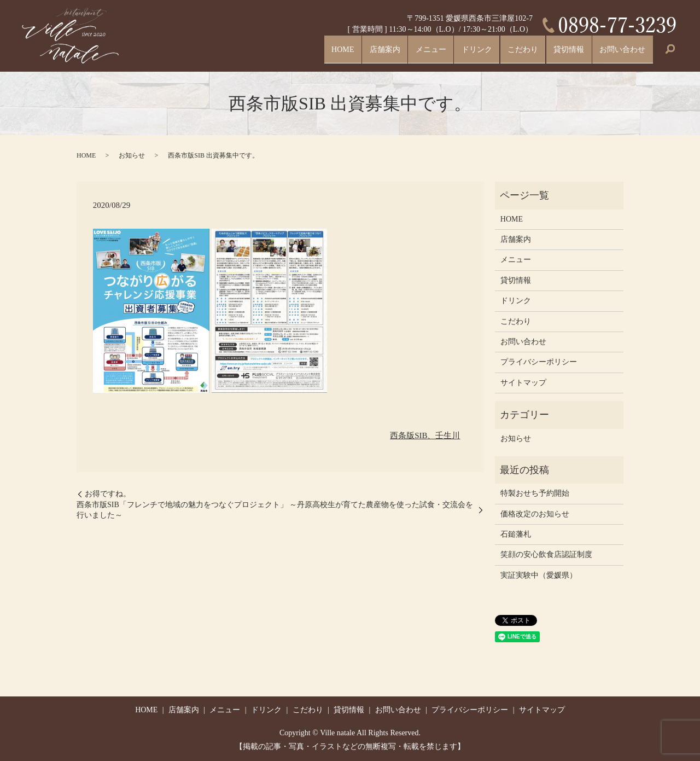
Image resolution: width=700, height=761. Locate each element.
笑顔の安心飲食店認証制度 (546, 554)
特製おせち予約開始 (535, 493)
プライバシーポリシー (539, 362)
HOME (299, 53)
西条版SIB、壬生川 (425, 435)
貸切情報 (557, 53)
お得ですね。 (108, 494)
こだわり (504, 53)
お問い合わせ (618, 53)
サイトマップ (523, 383)
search (670, 54)
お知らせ (132, 155)
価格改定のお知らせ (535, 514)
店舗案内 (347, 53)
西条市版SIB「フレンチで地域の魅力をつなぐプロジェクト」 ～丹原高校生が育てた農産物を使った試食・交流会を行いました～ (275, 510)
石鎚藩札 (516, 534)
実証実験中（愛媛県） (539, 575)
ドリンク (452, 53)
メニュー (399, 53)
